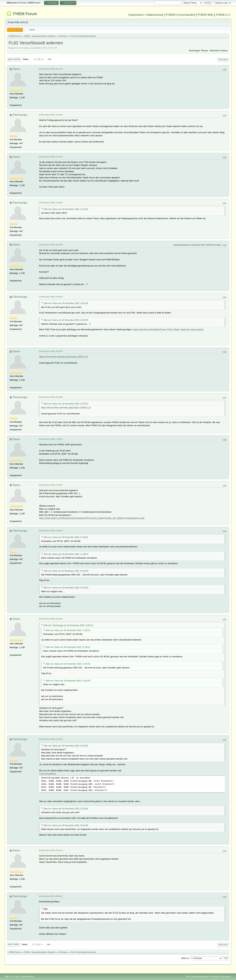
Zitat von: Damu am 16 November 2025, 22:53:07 (66, 404)
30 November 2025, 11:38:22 (51, 439)
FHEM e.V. (223, 15)
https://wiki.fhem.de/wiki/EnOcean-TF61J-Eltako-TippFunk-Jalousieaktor (168, 329)
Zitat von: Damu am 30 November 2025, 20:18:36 (66, 746)
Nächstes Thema (219, 51)
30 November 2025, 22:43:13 (51, 850)
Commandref (186, 15)
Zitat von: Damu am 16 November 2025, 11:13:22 (66, 209)
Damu (16, 69)
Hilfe (188, 977)
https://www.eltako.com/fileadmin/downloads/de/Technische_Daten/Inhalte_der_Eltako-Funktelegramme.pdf (92, 518)
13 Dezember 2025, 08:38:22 (51, 896)
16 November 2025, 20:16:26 (51, 297)
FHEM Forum (25, 14)
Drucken (223, 60)
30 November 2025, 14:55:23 (51, 531)
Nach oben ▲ (226, 977)
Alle (50, 59)
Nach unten (14, 59)
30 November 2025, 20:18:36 (51, 619)
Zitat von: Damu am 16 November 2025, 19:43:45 (66, 303)
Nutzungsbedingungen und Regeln (205, 977)
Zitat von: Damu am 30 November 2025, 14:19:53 (66, 571)
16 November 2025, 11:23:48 (51, 203)
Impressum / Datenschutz (146, 15)
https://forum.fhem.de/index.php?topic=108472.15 (63, 357)
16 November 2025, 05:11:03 (51, 69)
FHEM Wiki (206, 15)
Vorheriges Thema (198, 51)
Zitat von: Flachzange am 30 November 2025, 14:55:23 (68, 625)
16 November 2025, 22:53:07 (51, 351)
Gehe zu (185, 958)
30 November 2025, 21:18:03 (51, 739)
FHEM (170, 15)
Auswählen (50, 774)
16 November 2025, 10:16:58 (51, 115)
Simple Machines (27, 977)
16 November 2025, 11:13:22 (51, 157)
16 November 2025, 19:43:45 (51, 245)
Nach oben (13, 944)
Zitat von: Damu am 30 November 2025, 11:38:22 (66, 537)
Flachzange (20, 115)
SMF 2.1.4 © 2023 (12, 977)
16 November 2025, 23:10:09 (51, 397)
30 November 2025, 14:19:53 (51, 485)
